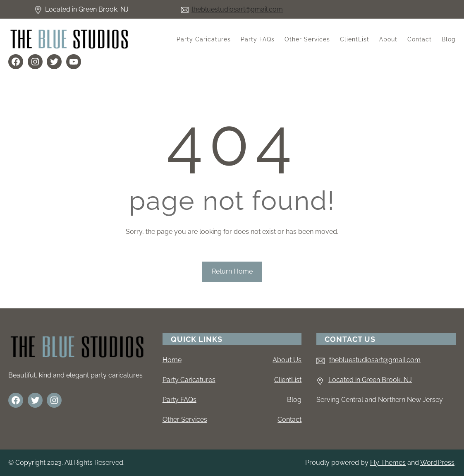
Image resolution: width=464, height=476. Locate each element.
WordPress (437, 463)
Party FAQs (179, 400)
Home (172, 360)
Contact (289, 420)
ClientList (288, 380)
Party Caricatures (189, 380)
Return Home (232, 271)
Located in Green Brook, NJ (370, 380)
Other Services (185, 420)
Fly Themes (388, 463)
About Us (287, 360)
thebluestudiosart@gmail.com (237, 9)
